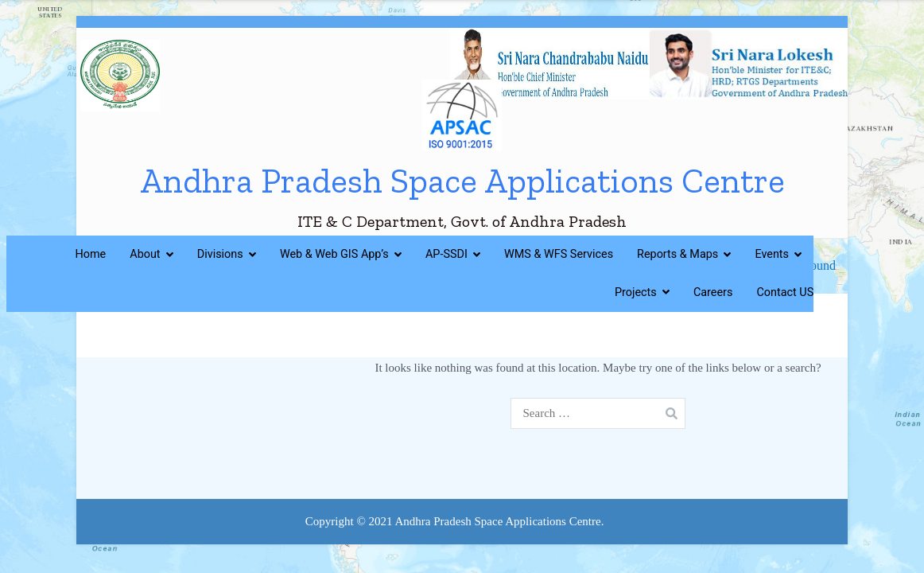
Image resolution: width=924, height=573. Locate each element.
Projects (636, 292)
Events (772, 254)
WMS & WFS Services (559, 254)
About (145, 254)
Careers (713, 292)
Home (91, 254)
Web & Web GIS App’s (334, 254)
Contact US (785, 292)
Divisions (220, 254)
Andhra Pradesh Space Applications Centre (462, 181)
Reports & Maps (677, 254)
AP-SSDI (446, 254)
